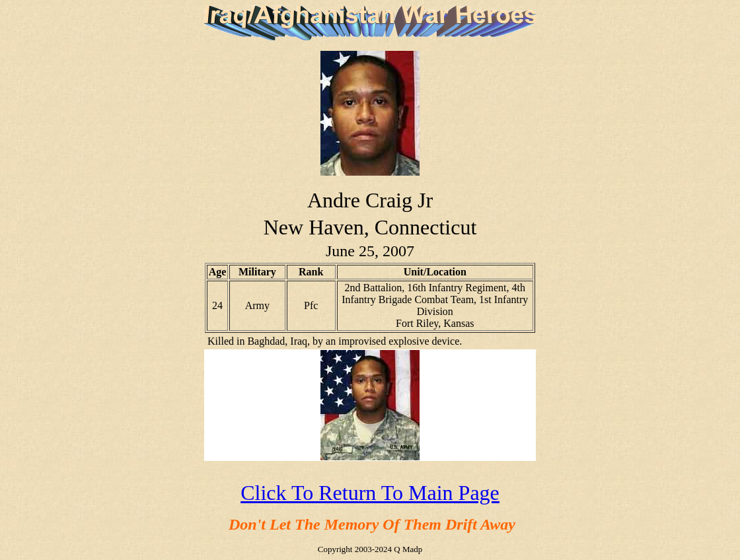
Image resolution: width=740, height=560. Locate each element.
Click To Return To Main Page (370, 493)
